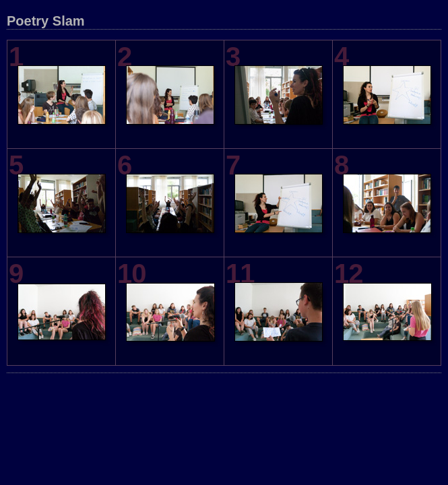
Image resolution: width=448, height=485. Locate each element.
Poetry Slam (46, 21)
